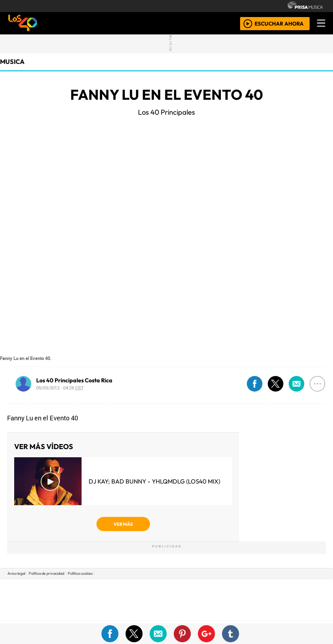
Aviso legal (16, 573)
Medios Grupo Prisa (167, 612)
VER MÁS (123, 524)
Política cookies (80, 573)
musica (12, 62)
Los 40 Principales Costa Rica (74, 380)
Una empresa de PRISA (167, 595)
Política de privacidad (46, 573)
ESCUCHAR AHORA (279, 23)
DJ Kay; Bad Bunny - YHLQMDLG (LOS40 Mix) (154, 481)
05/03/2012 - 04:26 (60, 388)
